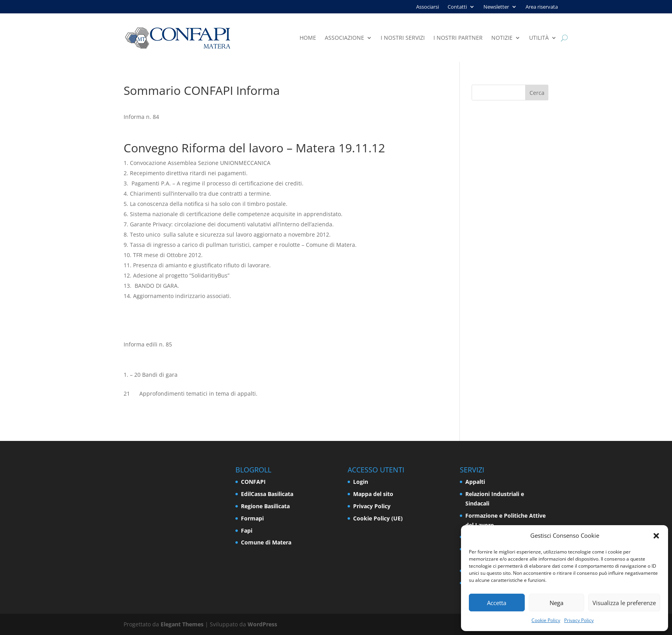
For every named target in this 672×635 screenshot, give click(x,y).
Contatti (457, 7)
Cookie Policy (546, 620)
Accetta (497, 603)
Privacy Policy (579, 620)
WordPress (262, 624)
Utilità (539, 38)
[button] (656, 536)
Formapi (252, 518)
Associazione (344, 38)
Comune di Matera (266, 542)
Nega (556, 603)
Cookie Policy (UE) (378, 518)
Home (308, 38)
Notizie (502, 38)
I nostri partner (458, 38)
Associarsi (428, 7)
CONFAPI (253, 482)
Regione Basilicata (265, 506)
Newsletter (496, 7)
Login (361, 482)
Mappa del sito (373, 494)
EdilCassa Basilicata (267, 494)
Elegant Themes (182, 624)
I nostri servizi (403, 38)
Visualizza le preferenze (624, 603)
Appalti (475, 482)
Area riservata (542, 7)
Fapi (247, 530)
